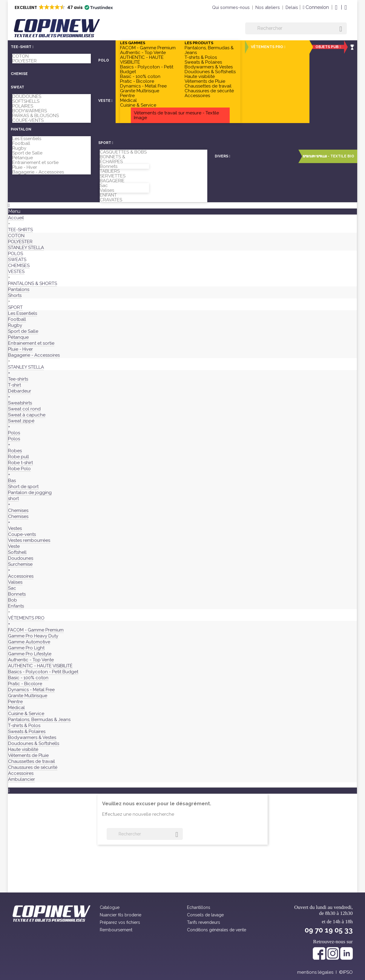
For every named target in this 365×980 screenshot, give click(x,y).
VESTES (16, 272)
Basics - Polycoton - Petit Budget (147, 69)
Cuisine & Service (138, 105)
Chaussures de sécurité (209, 91)
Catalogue (110, 907)
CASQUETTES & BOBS (123, 152)
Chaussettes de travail (208, 86)
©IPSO (346, 972)
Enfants (16, 606)
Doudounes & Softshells (210, 72)
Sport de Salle (27, 153)
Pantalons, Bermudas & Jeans (209, 50)
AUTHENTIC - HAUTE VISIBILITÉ (142, 60)
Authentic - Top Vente (143, 53)
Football (21, 143)
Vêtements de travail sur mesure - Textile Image (176, 115)
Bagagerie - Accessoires (38, 172)
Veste (14, 546)
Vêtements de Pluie (205, 81)
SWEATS (17, 260)
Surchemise (20, 564)
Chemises (18, 510)
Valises (107, 190)
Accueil (16, 218)
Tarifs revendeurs (204, 922)
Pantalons (19, 289)
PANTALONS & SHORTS (33, 283)
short (13, 499)
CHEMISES (19, 266)
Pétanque (23, 158)
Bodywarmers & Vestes (209, 67)
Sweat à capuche (27, 415)
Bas (12, 481)
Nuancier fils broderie (121, 915)
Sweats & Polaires (203, 62)
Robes (15, 451)
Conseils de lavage (205, 915)
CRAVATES (111, 200)
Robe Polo (19, 469)
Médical (128, 100)
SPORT (15, 307)
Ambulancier (22, 779)
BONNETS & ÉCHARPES (112, 159)
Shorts (15, 295)
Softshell (17, 552)
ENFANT (108, 195)
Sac (104, 185)
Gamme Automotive (29, 642)
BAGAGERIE (112, 181)
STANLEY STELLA (26, 248)
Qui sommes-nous (231, 7)
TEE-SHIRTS (20, 230)
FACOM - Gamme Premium (148, 48)
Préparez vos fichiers (120, 922)
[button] (63, 7)
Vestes (15, 528)
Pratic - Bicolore (137, 81)
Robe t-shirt (20, 463)
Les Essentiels (27, 139)
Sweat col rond (24, 409)
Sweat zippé (21, 421)
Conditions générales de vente (217, 930)
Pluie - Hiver (25, 167)
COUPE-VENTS (28, 120)
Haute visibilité (200, 76)
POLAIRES (23, 106)
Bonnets (109, 166)
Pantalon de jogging (30, 493)
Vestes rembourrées (29, 540)
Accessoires (197, 96)
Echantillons (199, 907)
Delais (292, 7)
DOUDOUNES (27, 96)
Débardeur (20, 391)
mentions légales (315, 972)
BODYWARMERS (30, 111)
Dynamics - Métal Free (143, 86)
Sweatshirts (20, 403)
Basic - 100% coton (140, 76)
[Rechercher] (296, 28)
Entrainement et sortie (35, 162)
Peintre (127, 96)
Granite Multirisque (140, 91)
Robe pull (19, 457)
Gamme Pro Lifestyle (30, 654)
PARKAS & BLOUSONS (36, 116)
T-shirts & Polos (201, 57)
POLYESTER (24, 61)
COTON (20, 56)
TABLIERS (110, 171)
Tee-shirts (18, 379)
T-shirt (14, 385)
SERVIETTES (113, 176)
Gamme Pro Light (26, 648)
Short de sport (23, 487)
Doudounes (21, 558)
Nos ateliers (268, 7)
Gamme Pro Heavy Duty (33, 636)
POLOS (16, 254)
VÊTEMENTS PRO (26, 618)
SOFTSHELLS (26, 101)
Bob (13, 600)
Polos (14, 433)
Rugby (19, 148)
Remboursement (116, 930)
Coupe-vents (22, 534)
